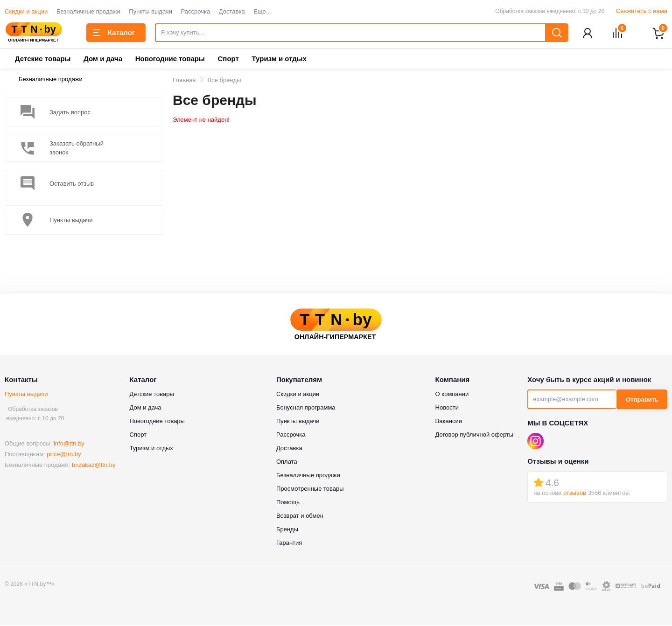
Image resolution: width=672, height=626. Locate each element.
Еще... (262, 11)
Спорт (228, 59)
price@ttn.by (64, 455)
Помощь (288, 503)
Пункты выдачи (150, 11)
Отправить (642, 400)
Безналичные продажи (88, 11)
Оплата (287, 463)
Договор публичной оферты (475, 435)
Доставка (232, 11)
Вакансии (449, 422)
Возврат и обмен (300, 517)
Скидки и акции (26, 11)
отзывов (575, 494)
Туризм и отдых (279, 59)
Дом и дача (103, 59)
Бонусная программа (306, 408)
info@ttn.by (69, 444)
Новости (447, 408)
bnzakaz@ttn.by (94, 466)
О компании (452, 395)
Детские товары (43, 59)
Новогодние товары (170, 59)
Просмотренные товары (310, 490)
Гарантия (289, 544)
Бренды (287, 530)
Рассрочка (196, 11)
